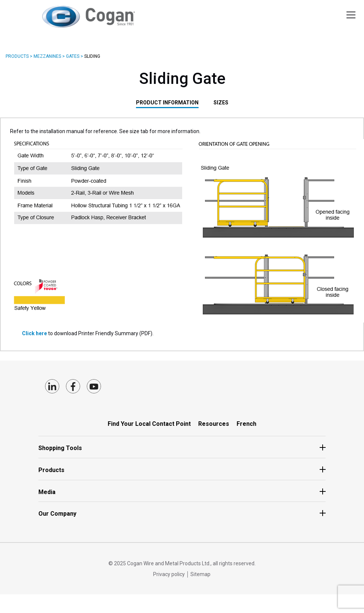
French (246, 424)
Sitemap (200, 574)
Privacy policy (169, 574)
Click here (35, 333)
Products (17, 56)
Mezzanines (47, 56)
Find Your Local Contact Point (149, 424)
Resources (214, 424)
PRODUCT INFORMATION (167, 103)
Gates (73, 56)
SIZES (221, 103)
